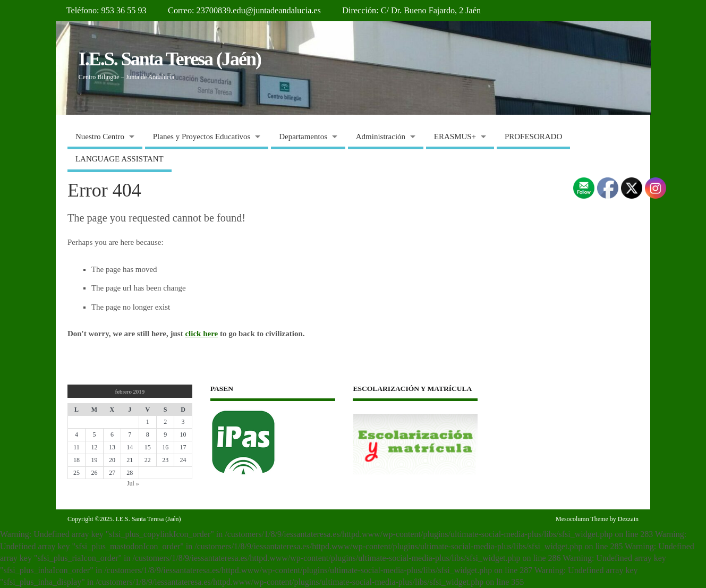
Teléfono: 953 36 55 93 (107, 11)
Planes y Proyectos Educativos (202, 137)
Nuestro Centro (100, 137)
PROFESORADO (533, 137)
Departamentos (303, 137)
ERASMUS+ (455, 137)
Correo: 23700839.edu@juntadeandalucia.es (244, 11)
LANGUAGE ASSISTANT (120, 159)
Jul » (133, 483)
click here (201, 334)
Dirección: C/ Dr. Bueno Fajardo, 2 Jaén (411, 11)
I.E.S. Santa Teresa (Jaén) (170, 59)
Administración (381, 137)
